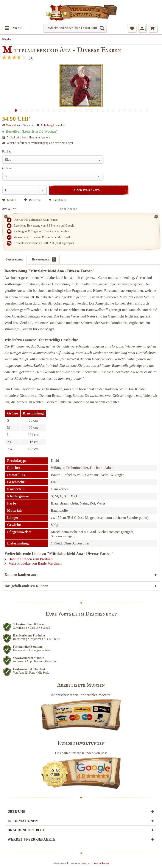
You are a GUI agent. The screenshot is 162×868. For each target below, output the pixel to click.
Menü (13, 27)
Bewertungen (44, 259)
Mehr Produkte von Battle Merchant (33, 563)
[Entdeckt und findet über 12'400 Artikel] (75, 28)
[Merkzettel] (132, 28)
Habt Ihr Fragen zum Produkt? (29, 559)
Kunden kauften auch (22, 575)
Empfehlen (58, 200)
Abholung (47, 125)
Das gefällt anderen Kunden (26, 586)
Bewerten (33, 200)
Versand (11, 125)
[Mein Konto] (142, 28)
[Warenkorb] (153, 28)
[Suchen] (102, 28)
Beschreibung (14, 259)
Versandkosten (101, 863)
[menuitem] (13, 28)
